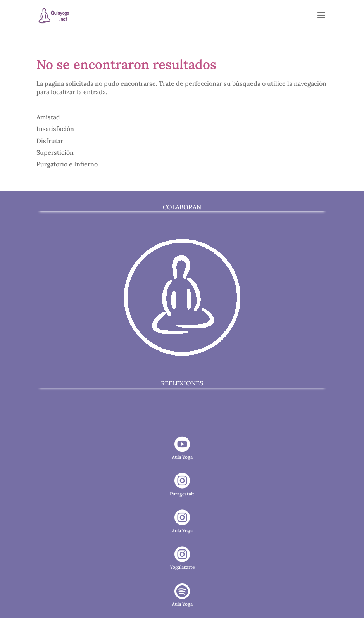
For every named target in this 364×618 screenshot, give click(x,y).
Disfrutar (50, 141)
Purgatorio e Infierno (67, 164)
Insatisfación (55, 129)
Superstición (55, 152)
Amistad (48, 117)
